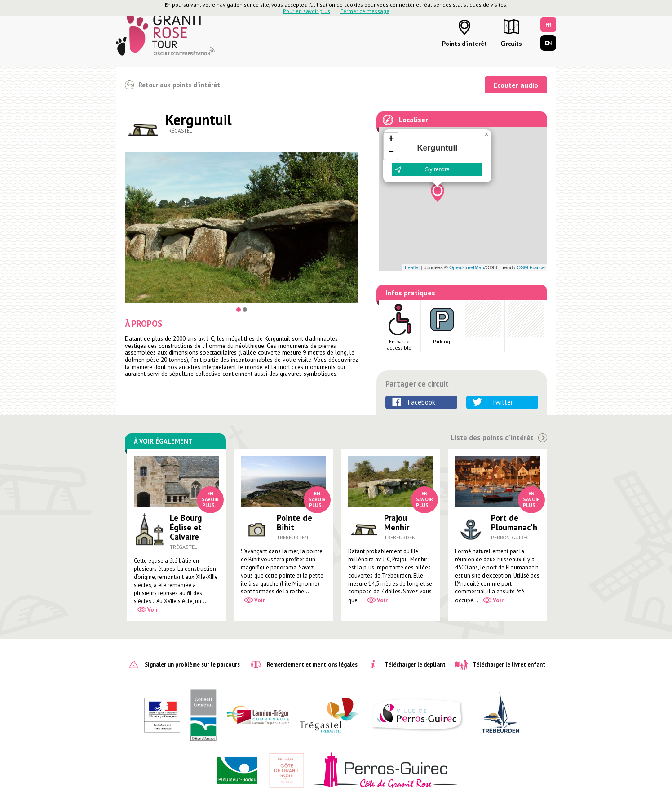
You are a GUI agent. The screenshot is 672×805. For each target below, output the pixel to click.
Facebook (422, 402)
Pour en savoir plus (307, 11)
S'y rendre (437, 169)
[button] (438, 193)
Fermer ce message (365, 11)
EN (548, 43)
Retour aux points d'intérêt (179, 85)
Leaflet (412, 267)
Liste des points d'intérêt (492, 438)
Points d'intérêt (464, 44)
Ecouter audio (516, 85)
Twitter (502, 402)
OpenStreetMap (467, 267)
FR (548, 24)
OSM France (531, 267)
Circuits (511, 44)
